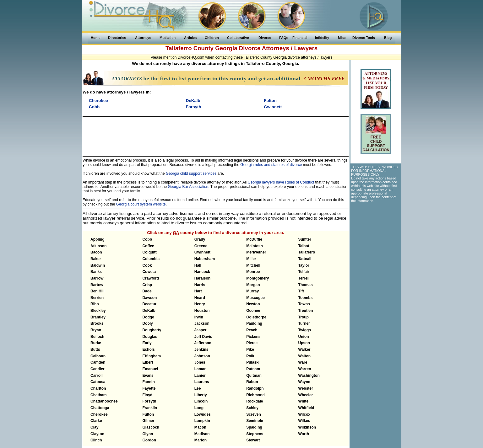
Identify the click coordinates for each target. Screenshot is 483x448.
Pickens (253, 337)
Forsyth (149, 401)
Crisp (147, 285)
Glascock (151, 427)
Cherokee (99, 414)
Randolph (255, 388)
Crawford (151, 278)
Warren (305, 369)
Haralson (202, 278)
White (304, 401)
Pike (250, 349)
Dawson (149, 298)
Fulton (148, 414)
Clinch (96, 440)
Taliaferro (307, 252)
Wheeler (306, 395)
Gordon (149, 440)
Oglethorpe (256, 317)
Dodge (148, 317)
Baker (96, 259)
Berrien (97, 298)
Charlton (98, 388)
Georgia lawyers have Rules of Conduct (281, 182)
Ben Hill (98, 291)
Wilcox (304, 414)
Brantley (98, 317)
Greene (201, 246)
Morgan (253, 285)
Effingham (152, 356)
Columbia (151, 259)
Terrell (304, 278)
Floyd (147, 395)
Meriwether (256, 252)
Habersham (205, 259)
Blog (388, 38)
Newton (253, 304)
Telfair (304, 272)
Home (96, 38)
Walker (304, 349)
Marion (201, 440)
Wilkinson (307, 427)
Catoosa (98, 382)
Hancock (202, 272)
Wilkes (304, 421)
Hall (198, 265)
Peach (252, 330)
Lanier (200, 376)
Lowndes (203, 414)
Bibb (95, 304)
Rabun (252, 382)
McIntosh (255, 246)
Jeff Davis (203, 337)
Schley (252, 408)
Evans (148, 376)
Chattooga (100, 408)
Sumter (305, 239)
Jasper (201, 330)
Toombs (306, 298)
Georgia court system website (141, 204)
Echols (148, 349)
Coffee (148, 246)
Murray (252, 291)
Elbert (148, 362)
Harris (200, 285)
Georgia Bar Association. (189, 187)
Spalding (254, 427)
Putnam (253, 369)
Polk (250, 356)
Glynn (148, 434)
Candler (98, 369)
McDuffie (254, 239)
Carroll (97, 376)
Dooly (147, 323)
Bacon (96, 252)
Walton (305, 356)
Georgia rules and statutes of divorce (271, 165)
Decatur (149, 304)
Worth (304, 434)
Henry (200, 304)
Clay (94, 427)
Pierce (252, 343)
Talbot (304, 246)
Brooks (97, 323)
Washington (309, 376)
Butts (95, 349)
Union (304, 337)
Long (199, 408)
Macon (200, 427)
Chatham (98, 395)
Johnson (202, 356)
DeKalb (149, 311)
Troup (304, 317)
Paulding (254, 323)
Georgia (226, 48)
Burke (96, 343)
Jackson (202, 323)
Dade (147, 291)
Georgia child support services (191, 173)
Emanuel (150, 369)
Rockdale (255, 401)
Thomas (306, 285)
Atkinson (98, 246)
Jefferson (203, 343)
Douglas (150, 337)
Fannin (148, 382)
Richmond (255, 395)
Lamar (200, 369)
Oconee (253, 311)
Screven (254, 414)
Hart (198, 291)
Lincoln (201, 401)
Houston (202, 311)
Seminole (255, 421)
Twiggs (305, 330)
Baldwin (98, 265)
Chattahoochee (104, 401)
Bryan (96, 330)
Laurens (202, 382)
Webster (306, 388)
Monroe (253, 272)
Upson (304, 343)
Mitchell (253, 265)
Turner (304, 323)
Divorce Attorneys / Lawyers (278, 48)
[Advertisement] (215, 134)
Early (147, 343)
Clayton (97, 434)
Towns (304, 304)
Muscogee (255, 298)
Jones (200, 362)
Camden (98, 362)
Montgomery (258, 278)
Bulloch (97, 337)
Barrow (97, 278)
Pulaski (253, 362)
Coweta (149, 272)
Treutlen (306, 311)
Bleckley (98, 311)
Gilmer (148, 421)
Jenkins (201, 349)
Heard (200, 298)
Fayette (149, 388)
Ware (303, 362)
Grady (200, 239)
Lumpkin (202, 421)
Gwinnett (202, 252)
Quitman (254, 376)
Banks (96, 272)
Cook (147, 265)
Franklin (150, 408)
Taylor (304, 265)
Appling (98, 239)
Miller (251, 259)
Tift (301, 291)
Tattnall (305, 259)
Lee (198, 388)
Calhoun (98, 356)
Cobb (147, 239)
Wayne (304, 382)
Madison (202, 434)
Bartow (97, 285)
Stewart (253, 440)
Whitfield (306, 408)
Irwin (199, 317)
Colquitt (149, 252)
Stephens (255, 434)
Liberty (201, 395)
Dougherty (152, 330)
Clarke (96, 421)
